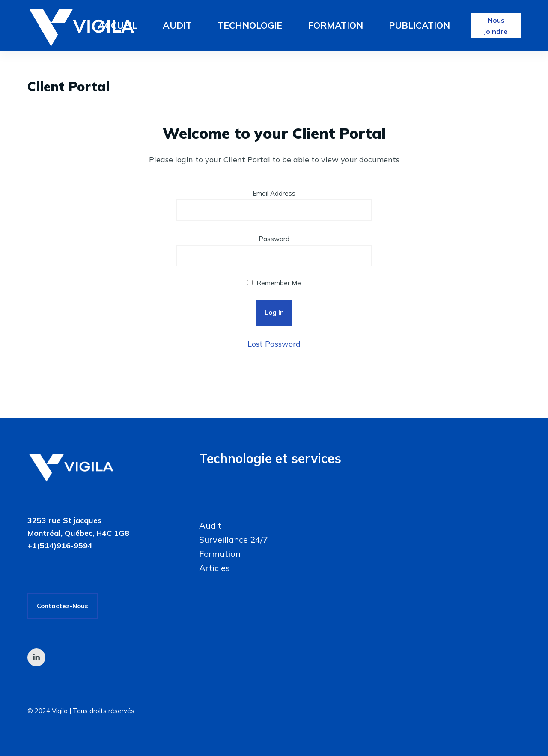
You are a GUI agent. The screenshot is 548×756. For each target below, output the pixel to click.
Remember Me (274, 283)
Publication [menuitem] (419, 25)
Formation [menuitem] (335, 25)
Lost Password (274, 344)
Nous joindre (496, 26)
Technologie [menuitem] (250, 25)
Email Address (274, 193)
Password (274, 239)
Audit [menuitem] (177, 25)
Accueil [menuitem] (118, 25)
